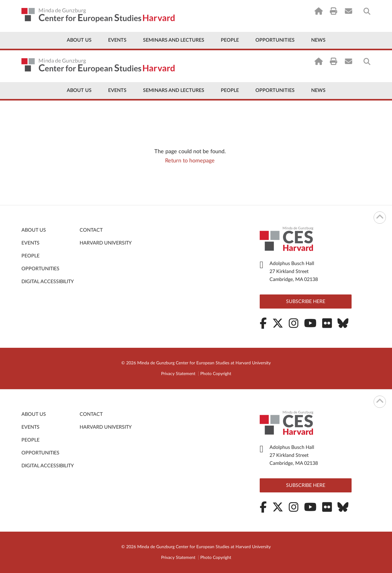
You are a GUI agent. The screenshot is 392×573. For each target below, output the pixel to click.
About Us (79, 40)
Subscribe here (306, 302)
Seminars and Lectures (174, 40)
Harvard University (106, 243)
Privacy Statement (178, 374)
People (230, 40)
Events (117, 40)
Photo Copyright (216, 374)
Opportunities (275, 40)
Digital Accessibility (48, 282)
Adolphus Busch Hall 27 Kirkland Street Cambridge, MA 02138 (294, 271)
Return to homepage (190, 161)
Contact (91, 230)
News (318, 40)
